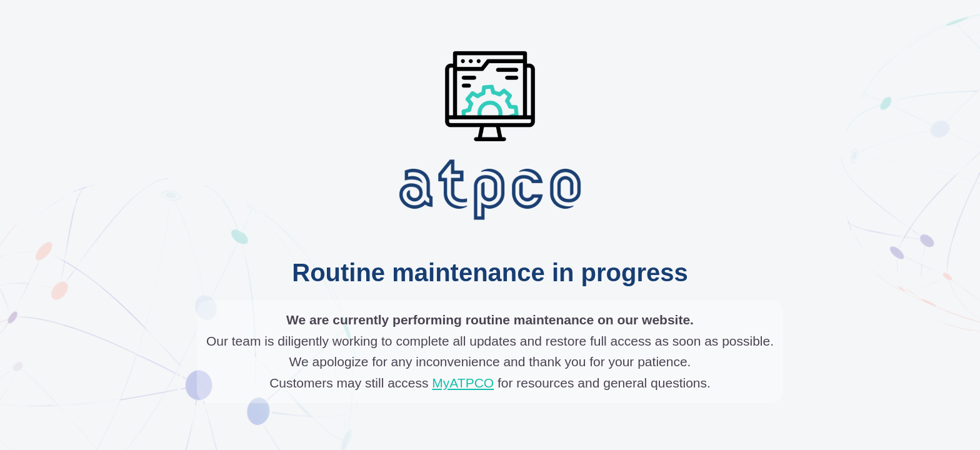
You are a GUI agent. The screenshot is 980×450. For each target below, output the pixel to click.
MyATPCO (463, 383)
